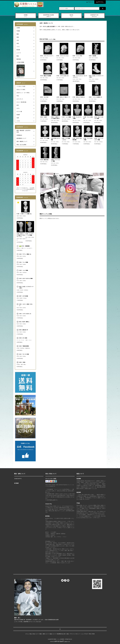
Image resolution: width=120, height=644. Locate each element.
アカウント (91, 2)
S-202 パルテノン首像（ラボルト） (26, 305)
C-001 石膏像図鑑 (24, 246)
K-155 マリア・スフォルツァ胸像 (99, 139)
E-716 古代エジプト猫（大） (79, 97)
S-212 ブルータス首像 (24, 354)
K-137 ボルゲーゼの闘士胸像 (77, 139)
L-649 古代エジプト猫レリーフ (63, 97)
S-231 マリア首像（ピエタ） (66, 139)
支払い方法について (34, 634)
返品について (53, 634)
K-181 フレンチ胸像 (23, 262)
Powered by (60, 642)
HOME (26, 16)
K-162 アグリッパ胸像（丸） (25, 254)
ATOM (93, 634)
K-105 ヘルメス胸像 (66, 117)
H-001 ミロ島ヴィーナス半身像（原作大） (56, 118)
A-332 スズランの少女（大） (63, 76)
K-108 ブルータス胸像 (88, 118)
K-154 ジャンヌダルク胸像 (88, 139)
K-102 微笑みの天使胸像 (46, 76)
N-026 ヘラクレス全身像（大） (96, 97)
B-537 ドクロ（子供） (78, 56)
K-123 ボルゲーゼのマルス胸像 (99, 118)
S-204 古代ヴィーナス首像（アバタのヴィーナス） (21, 235)
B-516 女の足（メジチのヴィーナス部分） (96, 76)
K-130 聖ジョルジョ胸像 (56, 139)
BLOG (71, 16)
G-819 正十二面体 (23, 338)
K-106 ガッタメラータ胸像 (77, 118)
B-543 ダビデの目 (44, 97)
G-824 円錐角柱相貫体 (24, 346)
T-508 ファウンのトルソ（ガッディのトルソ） (80, 76)
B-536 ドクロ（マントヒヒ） (63, 56)
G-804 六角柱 (22, 362)
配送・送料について (44, 634)
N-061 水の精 (43, 117)
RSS (90, 634)
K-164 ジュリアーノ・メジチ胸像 (30, 235)
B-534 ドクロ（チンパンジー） (47, 56)
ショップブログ (84, 634)
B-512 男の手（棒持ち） (24, 322)
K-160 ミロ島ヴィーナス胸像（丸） (24, 214)
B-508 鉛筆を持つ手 (23, 330)
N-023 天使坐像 (92, 56)
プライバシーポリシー (75, 634)
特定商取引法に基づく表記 (63, 634)
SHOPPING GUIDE (49, 16)
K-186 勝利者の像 (44, 160)
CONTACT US (94, 16)
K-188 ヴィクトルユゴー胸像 (56, 160)
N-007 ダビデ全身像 (23, 296)
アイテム (100, 2)
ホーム (27, 634)
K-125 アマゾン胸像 (45, 138)
